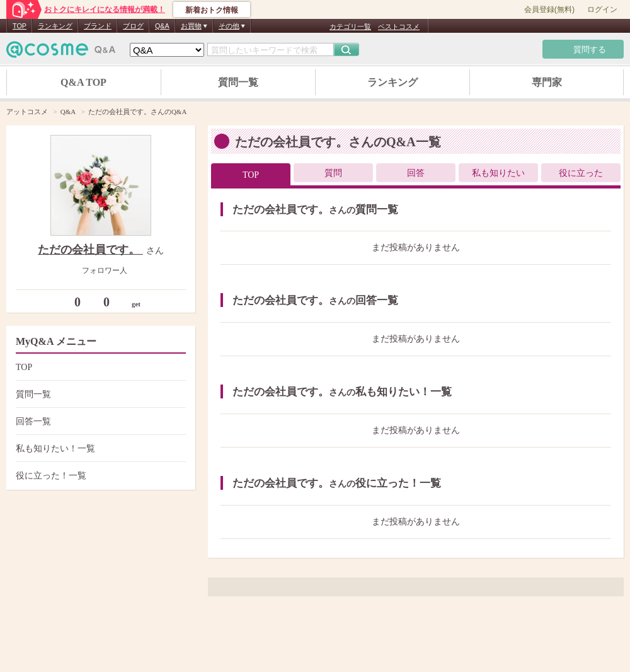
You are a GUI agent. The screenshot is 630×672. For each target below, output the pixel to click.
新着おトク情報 (212, 10)
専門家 (547, 82)
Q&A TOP (83, 82)
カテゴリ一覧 (350, 26)
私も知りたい (498, 173)
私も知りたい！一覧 (99, 449)
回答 (416, 173)
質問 (333, 173)
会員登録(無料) (549, 9)
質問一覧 (238, 82)
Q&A (162, 26)
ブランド (98, 26)
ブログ (133, 26)
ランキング (55, 26)
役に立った (581, 173)
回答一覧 (99, 421)
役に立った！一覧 (99, 476)
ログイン (602, 9)
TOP (20, 26)
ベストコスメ (399, 26)
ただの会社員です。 (90, 250)
